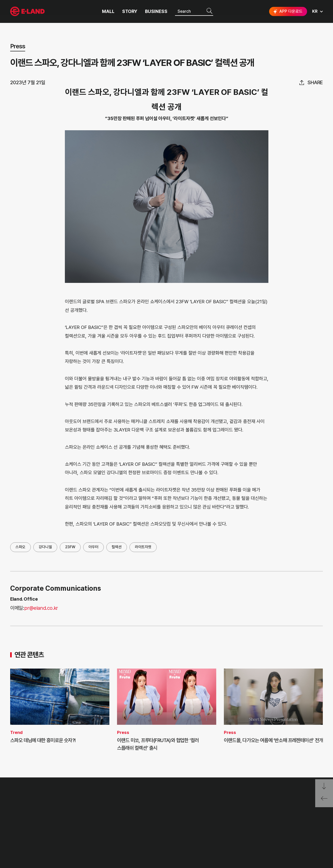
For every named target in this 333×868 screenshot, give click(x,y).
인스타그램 (269, 828)
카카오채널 (318, 828)
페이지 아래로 (324, 786)
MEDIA (57, 838)
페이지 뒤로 (324, 800)
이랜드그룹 (28, 12)
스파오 (20, 547)
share (315, 82)
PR (54, 809)
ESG (55, 828)
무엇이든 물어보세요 (93, 828)
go (315, 811)
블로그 (285, 828)
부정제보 (84, 819)
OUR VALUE (20, 809)
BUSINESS (156, 11)
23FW (70, 547)
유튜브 (301, 828)
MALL (108, 11)
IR (53, 819)
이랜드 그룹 (28, 796)
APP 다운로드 (287, 11)
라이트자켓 (143, 547)
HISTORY (18, 819)
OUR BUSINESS (23, 828)
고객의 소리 (86, 809)
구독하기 (273, 837)
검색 (209, 11)
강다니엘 (45, 547)
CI (12, 847)
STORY (130, 11)
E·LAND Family (257, 811)
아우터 (93, 547)
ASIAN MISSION (24, 838)
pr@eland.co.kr (41, 608)
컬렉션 (117, 547)
